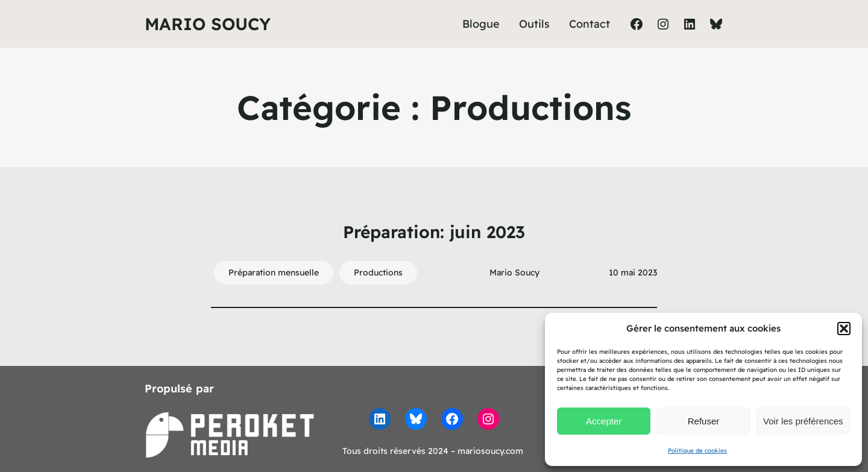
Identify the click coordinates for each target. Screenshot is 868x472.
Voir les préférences (803, 421)
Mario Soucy (208, 24)
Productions (378, 272)
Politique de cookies (697, 451)
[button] (844, 329)
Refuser (704, 421)
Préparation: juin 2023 (434, 232)
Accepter (604, 421)
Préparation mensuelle (274, 272)
